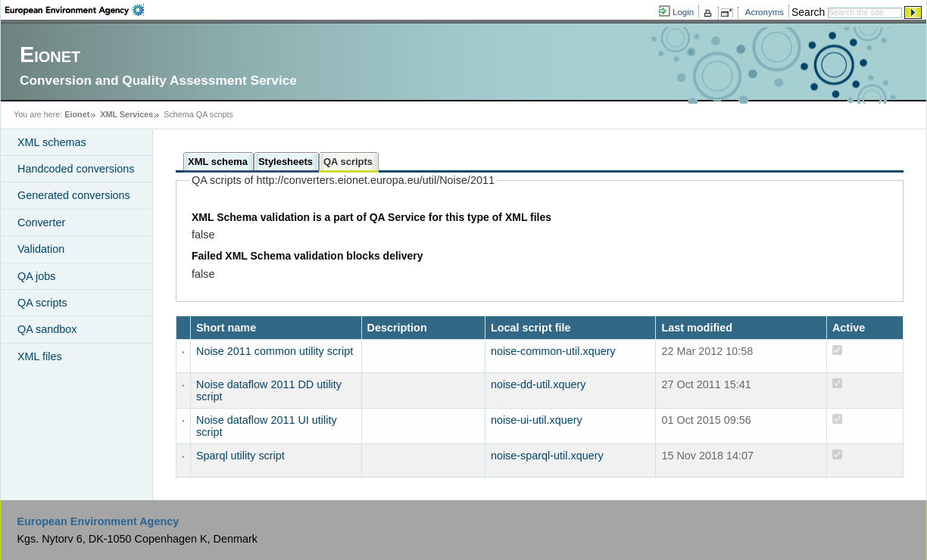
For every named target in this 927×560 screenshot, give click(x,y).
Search (808, 12)
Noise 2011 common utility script (275, 351)
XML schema (218, 162)
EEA (75, 10)
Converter (41, 222)
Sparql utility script (240, 456)
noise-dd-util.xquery (538, 384)
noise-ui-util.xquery (537, 420)
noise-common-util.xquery (553, 351)
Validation (41, 249)
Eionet (77, 114)
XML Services (126, 114)
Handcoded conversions (76, 169)
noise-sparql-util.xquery (547, 456)
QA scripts (42, 303)
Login (683, 12)
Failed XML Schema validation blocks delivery (307, 256)
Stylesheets (286, 162)
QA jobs (36, 276)
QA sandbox (47, 329)
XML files (40, 356)
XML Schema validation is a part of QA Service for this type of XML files (371, 217)
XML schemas (52, 142)
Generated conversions (74, 195)
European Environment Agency (98, 521)
